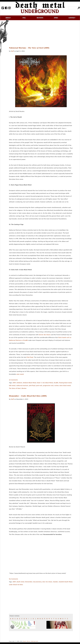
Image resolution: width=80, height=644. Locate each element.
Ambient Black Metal (30, 383)
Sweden (56, 582)
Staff (12, 51)
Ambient (19, 383)
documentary (37, 582)
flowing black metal (65, 383)
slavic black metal (65, 386)
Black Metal (49, 383)
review (56, 386)
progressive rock (48, 386)
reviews (40, 18)
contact (72, 18)
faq (24, 18)
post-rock (39, 386)
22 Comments (13, 380)
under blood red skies (16, 585)
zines (56, 18)
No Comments (13, 579)
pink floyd (32, 386)
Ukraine (24, 388)
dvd (44, 582)
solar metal (20, 374)
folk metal (12, 386)
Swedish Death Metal (66, 582)
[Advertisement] (42, 34)
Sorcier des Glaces (45, 335)
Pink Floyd (30, 357)
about (8, 18)
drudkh (56, 383)
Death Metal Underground (31, 641)
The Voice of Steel (15, 388)
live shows (49, 582)
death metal (21, 582)
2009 (14, 383)
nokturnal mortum (22, 386)
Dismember (29, 582)
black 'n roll (41, 383)
